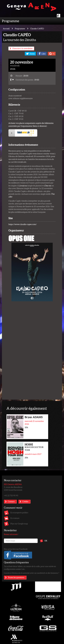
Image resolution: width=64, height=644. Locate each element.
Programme (11, 21)
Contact (11, 501)
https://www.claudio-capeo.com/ (23, 224)
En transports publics (19, 512)
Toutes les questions (16, 577)
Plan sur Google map (19, 524)
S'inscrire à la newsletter (23, 48)
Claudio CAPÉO (37, 29)
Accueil (6, 29)
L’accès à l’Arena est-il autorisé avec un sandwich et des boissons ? (31, 573)
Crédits (25, 501)
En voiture (15, 518)
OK (46, 541)
